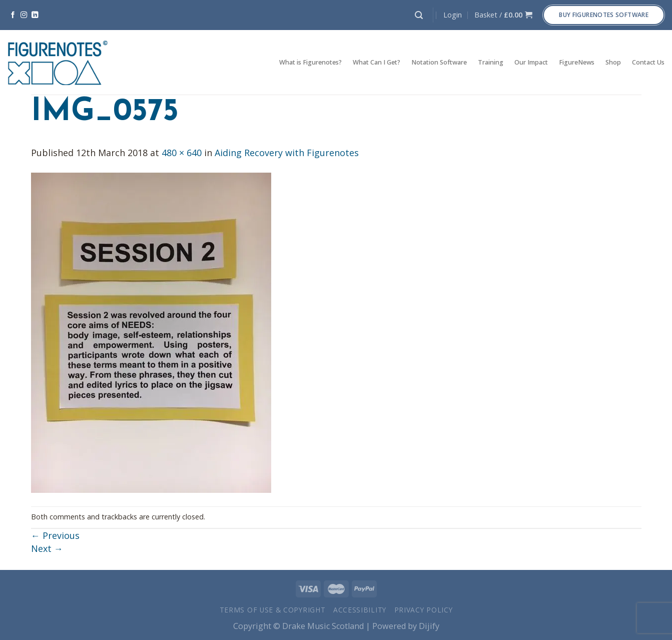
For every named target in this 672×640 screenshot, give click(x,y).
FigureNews (577, 62)
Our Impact (531, 62)
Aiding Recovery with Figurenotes (287, 153)
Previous (55, 535)
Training (491, 62)
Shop (613, 62)
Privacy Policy (424, 610)
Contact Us (648, 62)
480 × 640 (182, 153)
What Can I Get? (377, 62)
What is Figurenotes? (310, 62)
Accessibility (360, 610)
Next (47, 548)
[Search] (419, 15)
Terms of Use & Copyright (273, 610)
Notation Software (439, 62)
